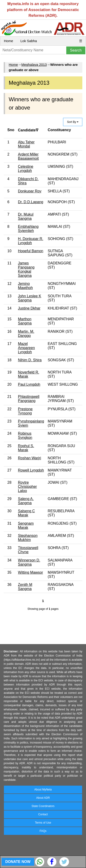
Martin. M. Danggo (26, 334)
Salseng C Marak (26, 513)
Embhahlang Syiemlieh (28, 229)
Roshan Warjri (29, 458)
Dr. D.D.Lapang (31, 202)
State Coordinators (43, 806)
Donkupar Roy (30, 191)
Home (8, 41)
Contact (43, 814)
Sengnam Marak (26, 525)
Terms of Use (43, 823)
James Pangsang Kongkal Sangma (26, 269)
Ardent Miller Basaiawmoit (28, 156)
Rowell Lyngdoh (31, 470)
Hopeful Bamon (31, 251)
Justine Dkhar (29, 308)
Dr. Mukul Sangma (26, 216)
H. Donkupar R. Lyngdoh (31, 241)
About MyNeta (43, 790)
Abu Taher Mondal (26, 144)
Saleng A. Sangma (26, 501)
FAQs (43, 831)
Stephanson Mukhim (28, 538)
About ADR (43, 798)
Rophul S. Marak (26, 448)
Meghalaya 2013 (34, 65)
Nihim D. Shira (30, 360)
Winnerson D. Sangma (29, 562)
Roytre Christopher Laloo (27, 487)
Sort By (73, 122)
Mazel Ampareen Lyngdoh (26, 348)
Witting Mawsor (30, 572)
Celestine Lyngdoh (26, 169)
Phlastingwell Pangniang (29, 399)
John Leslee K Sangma (29, 298)
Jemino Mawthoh (25, 286)
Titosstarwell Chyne (28, 550)
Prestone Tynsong (25, 411)
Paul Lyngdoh (29, 384)
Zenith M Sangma (25, 587)
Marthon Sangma (25, 321)
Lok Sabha (29, 41)
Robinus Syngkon (25, 435)
